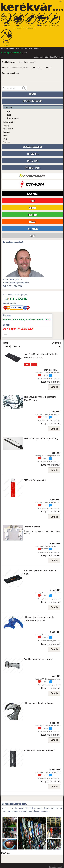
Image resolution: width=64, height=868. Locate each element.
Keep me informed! (51, 382)
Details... (6, 853)
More (25, 53)
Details (54, 387)
